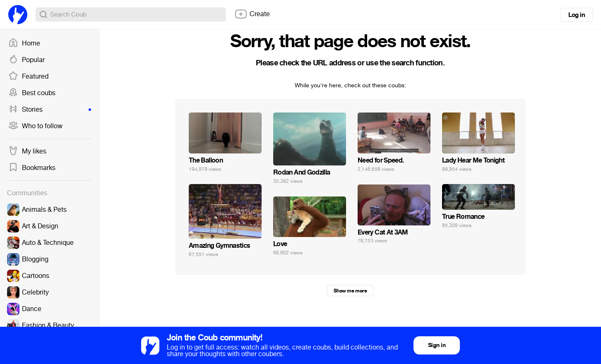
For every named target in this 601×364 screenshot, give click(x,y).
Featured (28, 77)
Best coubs (32, 93)
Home (24, 43)
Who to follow (35, 126)
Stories (50, 110)
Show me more (350, 291)
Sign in (437, 345)
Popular (26, 60)
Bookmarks (32, 168)
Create (252, 14)
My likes (27, 151)
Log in (577, 15)
